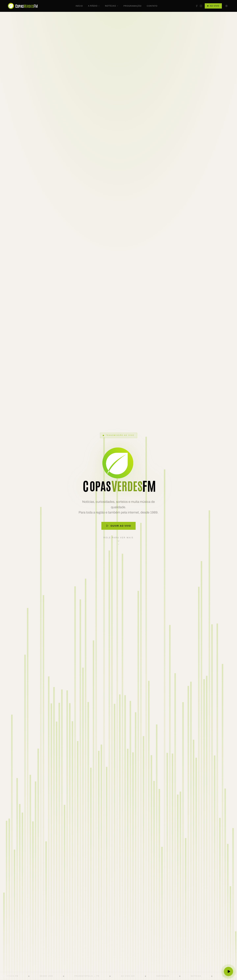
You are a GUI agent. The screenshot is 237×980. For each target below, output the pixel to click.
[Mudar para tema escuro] (226, 6)
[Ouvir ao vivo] (228, 971)
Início (79, 6)
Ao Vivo (213, 6)
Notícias (112, 6)
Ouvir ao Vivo (118, 526)
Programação (133, 6)
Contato (152, 6)
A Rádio (94, 6)
